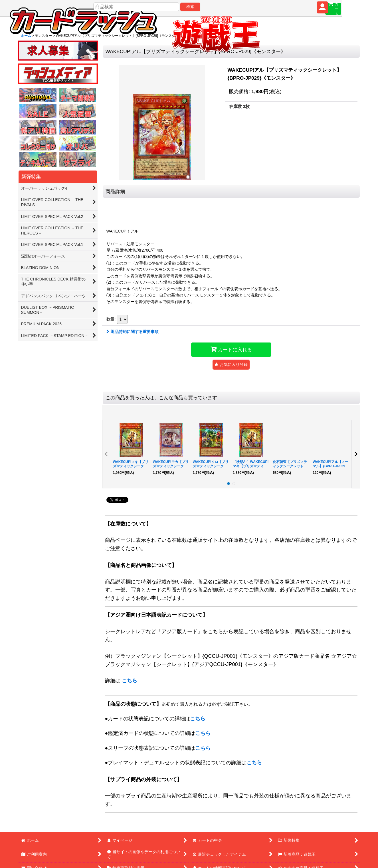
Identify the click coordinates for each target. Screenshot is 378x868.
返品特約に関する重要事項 (133, 332)
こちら (130, 681)
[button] (231, 365)
